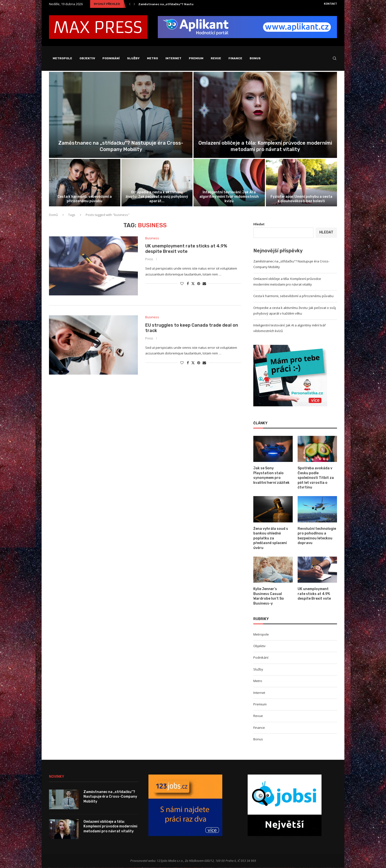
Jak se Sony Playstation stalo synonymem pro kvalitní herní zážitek (271, 476)
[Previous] (130, 4)
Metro (153, 58)
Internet (173, 58)
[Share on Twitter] (193, 284)
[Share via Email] (204, 284)
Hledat (259, 224)
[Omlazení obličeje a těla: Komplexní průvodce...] (265, 115)
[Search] (335, 59)
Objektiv (87, 58)
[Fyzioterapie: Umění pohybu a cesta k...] (302, 183)
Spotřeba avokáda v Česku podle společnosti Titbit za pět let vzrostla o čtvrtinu (316, 478)
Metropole (62, 58)
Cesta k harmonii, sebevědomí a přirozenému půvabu (85, 199)
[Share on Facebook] (188, 284)
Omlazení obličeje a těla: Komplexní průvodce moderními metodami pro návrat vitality (110, 826)
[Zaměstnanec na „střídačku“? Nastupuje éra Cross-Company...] (121, 115)
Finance (235, 58)
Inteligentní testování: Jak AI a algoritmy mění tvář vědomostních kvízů (229, 197)
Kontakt (330, 4)
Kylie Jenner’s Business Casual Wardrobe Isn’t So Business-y (269, 596)
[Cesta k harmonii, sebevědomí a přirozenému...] (85, 183)
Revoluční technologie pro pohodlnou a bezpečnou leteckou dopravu (317, 536)
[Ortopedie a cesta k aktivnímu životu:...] (157, 183)
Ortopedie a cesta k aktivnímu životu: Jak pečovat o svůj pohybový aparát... (157, 197)
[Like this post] (182, 284)
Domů (53, 215)
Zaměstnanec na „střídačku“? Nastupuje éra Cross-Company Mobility (191, 4)
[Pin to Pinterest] (199, 284)
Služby (133, 58)
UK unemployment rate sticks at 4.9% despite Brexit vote (186, 249)
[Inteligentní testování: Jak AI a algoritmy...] (229, 183)
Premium (196, 58)
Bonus (255, 58)
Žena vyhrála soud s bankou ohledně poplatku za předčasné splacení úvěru (271, 538)
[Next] (134, 4)
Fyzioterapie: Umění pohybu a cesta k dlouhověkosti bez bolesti (301, 199)
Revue (216, 58)
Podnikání (111, 58)
